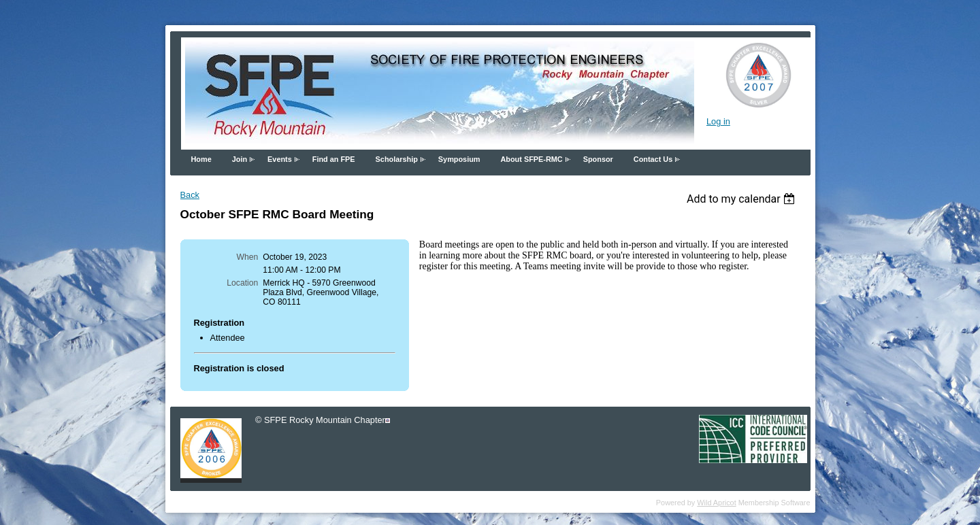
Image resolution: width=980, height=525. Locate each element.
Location (242, 283)
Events (280, 159)
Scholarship (397, 159)
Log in (718, 121)
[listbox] (743, 199)
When (248, 257)
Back (190, 195)
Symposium (459, 159)
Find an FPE (334, 159)
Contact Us (653, 159)
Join (240, 159)
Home (201, 159)
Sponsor (598, 159)
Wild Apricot (716, 503)
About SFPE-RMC (531, 159)
